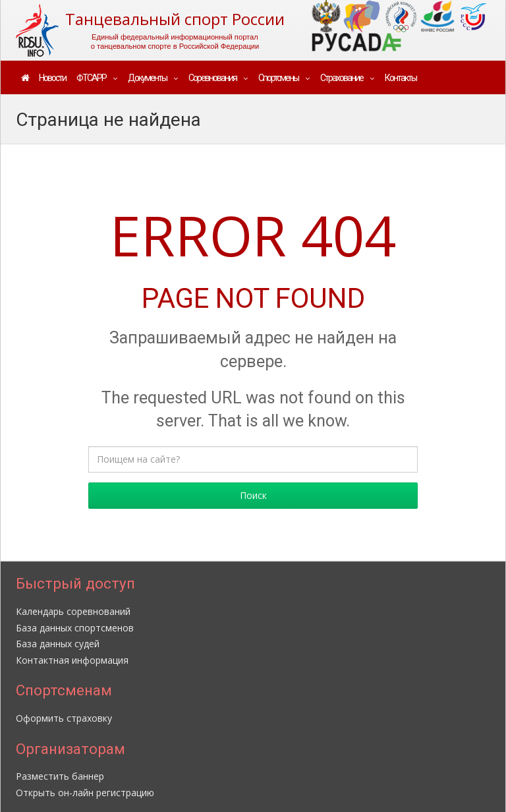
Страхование (342, 78)
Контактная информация (72, 660)
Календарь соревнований (73, 611)
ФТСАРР (91, 78)
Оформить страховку (64, 718)
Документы (147, 78)
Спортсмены (278, 78)
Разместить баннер (60, 776)
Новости (52, 78)
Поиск (253, 495)
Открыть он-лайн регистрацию (85, 793)
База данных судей (58, 644)
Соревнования (212, 78)
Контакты (401, 78)
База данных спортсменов (75, 628)
